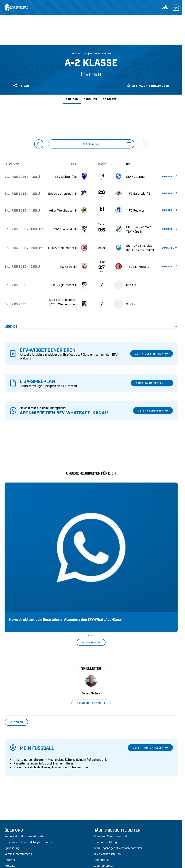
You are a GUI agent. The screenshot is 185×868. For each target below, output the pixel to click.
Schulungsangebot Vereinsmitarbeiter (118, 768)
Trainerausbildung (105, 762)
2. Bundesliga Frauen (18, 833)
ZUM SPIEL (170, 176)
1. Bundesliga (13, 803)
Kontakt (10, 786)
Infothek (10, 780)
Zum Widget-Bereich (152, 354)
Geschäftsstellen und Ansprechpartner (29, 762)
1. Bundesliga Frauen (18, 827)
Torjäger (110, 99)
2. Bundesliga (13, 809)
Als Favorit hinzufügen (148, 85)
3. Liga (9, 815)
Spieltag (72, 99)
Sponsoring (12, 768)
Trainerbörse (101, 780)
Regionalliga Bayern (18, 821)
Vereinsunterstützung (18, 774)
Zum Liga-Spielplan (152, 383)
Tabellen (90, 99)
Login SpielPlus (104, 786)
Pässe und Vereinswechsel (110, 756)
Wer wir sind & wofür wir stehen (25, 756)
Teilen (21, 85)
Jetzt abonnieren (153, 411)
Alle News (91, 563)
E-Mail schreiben (91, 623)
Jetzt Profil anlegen (150, 668)
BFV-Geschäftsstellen (107, 774)
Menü (176, 8)
